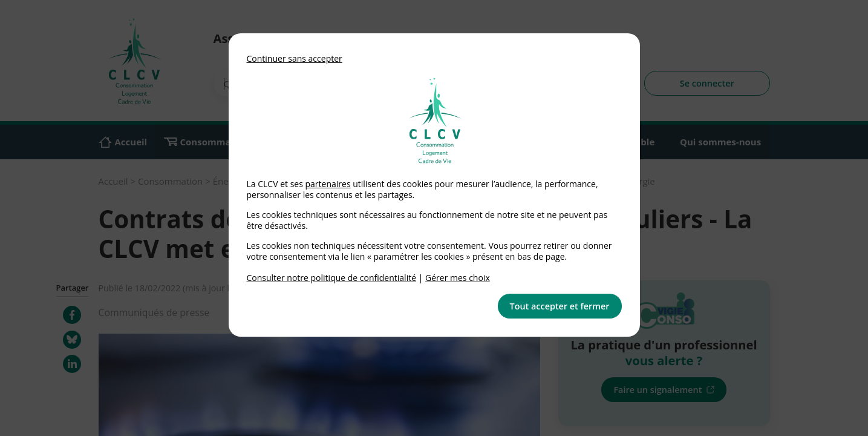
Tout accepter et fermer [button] (560, 306)
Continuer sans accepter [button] (295, 58)
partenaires (328, 184)
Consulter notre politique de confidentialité (332, 278)
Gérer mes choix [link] (458, 278)
